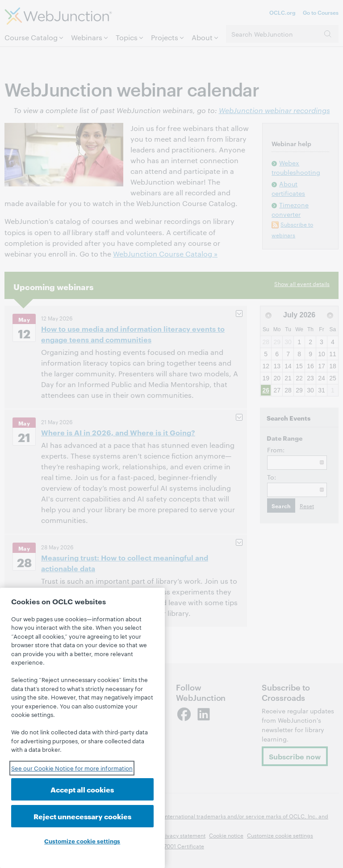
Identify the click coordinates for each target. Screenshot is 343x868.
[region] (82, 728)
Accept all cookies (82, 789)
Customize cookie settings (82, 841)
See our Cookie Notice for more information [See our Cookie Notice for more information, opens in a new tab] (72, 768)
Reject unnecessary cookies (82, 816)
